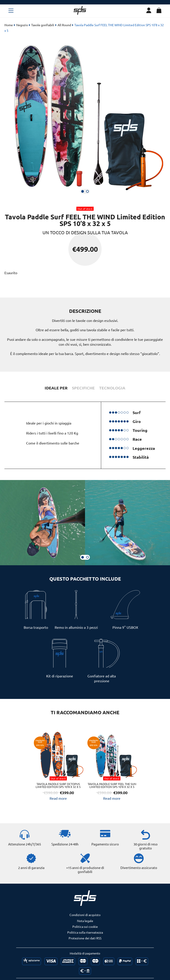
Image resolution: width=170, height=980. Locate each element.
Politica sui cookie (85, 932)
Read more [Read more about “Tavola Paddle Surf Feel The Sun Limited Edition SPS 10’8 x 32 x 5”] (112, 803)
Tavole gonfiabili (43, 25)
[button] (83, 191)
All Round (64, 25)
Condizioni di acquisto (85, 920)
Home (9, 25)
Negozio (22, 25)
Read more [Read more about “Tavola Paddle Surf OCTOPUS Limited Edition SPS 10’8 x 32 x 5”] (58, 800)
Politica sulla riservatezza (85, 938)
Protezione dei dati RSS (85, 943)
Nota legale (85, 926)
